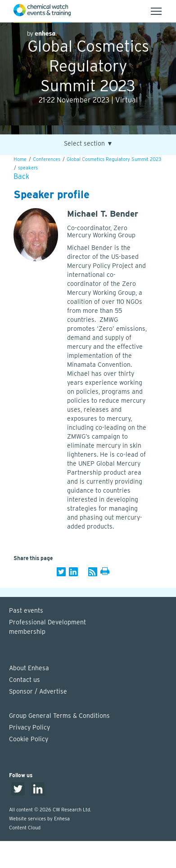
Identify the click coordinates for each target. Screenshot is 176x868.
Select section (88, 144)
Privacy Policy (29, 727)
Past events (26, 610)
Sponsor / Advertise (38, 691)
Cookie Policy (29, 739)
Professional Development (93, 628)
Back (21, 176)
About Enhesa (29, 668)
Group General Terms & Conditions (59, 716)
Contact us (25, 680)
